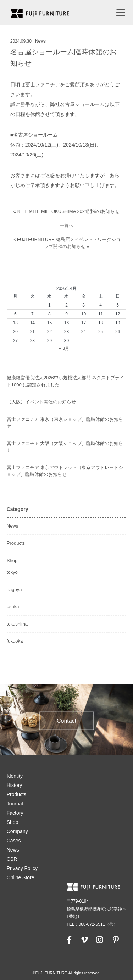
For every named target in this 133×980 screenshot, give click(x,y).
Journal (15, 804)
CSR (12, 859)
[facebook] (70, 940)
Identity (15, 776)
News (40, 41)
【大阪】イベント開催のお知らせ (41, 402)
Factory (15, 813)
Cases (14, 841)
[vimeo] (84, 940)
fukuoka (15, 641)
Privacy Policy (22, 868)
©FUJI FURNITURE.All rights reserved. (66, 973)
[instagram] (100, 940)
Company (17, 831)
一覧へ (66, 225)
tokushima (17, 624)
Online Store (21, 877)
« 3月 (64, 348)
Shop (12, 560)
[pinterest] (116, 940)
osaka (13, 607)
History (15, 785)
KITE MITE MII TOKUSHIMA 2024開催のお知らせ (68, 211)
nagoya (14, 590)
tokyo (12, 572)
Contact (66, 721)
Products (16, 543)
